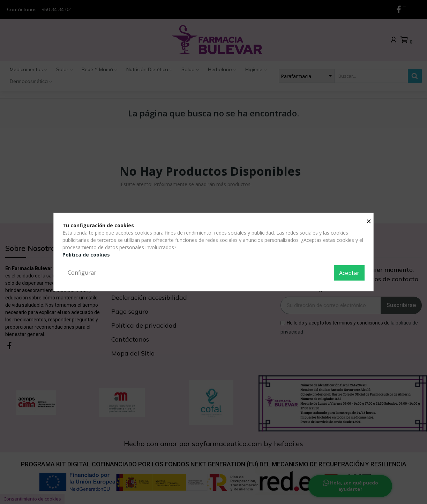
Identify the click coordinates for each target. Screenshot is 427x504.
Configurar (82, 273)
